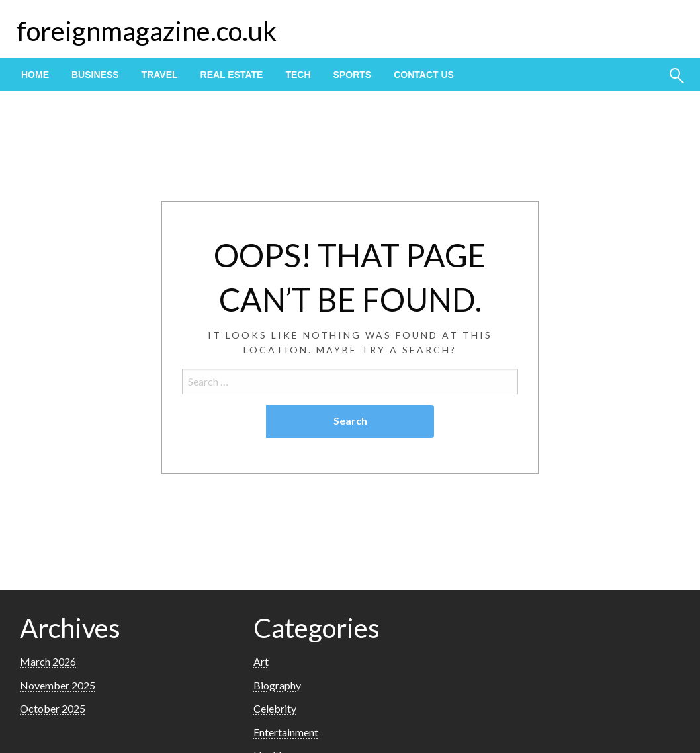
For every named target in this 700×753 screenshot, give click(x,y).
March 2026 (48, 661)
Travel (160, 75)
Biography (277, 685)
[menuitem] (35, 75)
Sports (353, 75)
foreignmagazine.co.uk (147, 31)
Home (35, 75)
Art (261, 661)
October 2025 (53, 708)
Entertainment (286, 732)
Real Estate (232, 75)
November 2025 (58, 685)
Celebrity (275, 708)
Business (95, 75)
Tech (298, 75)
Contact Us (424, 75)
